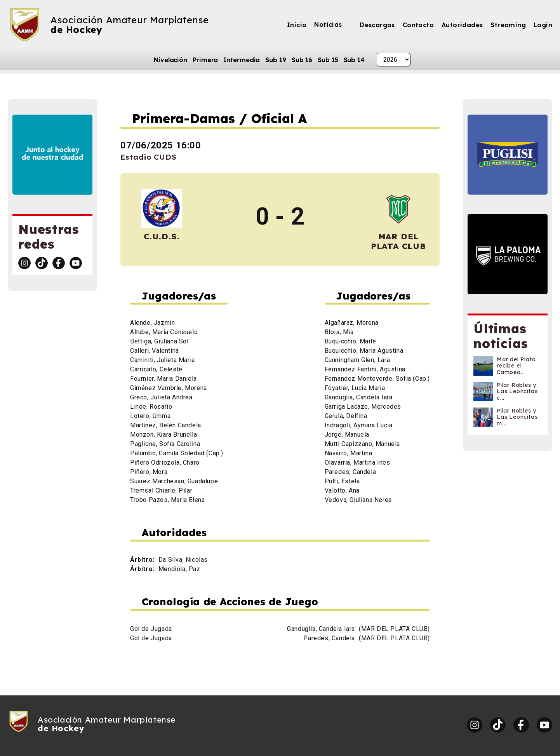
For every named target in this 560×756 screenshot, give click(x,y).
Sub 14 (354, 60)
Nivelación (170, 60)
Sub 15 (328, 60)
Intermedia (242, 60)
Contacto (418, 25)
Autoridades (462, 25)
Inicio (297, 25)
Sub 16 (302, 60)
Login (543, 25)
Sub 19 (276, 60)
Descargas (377, 25)
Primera (205, 60)
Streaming (508, 25)
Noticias (328, 24)
